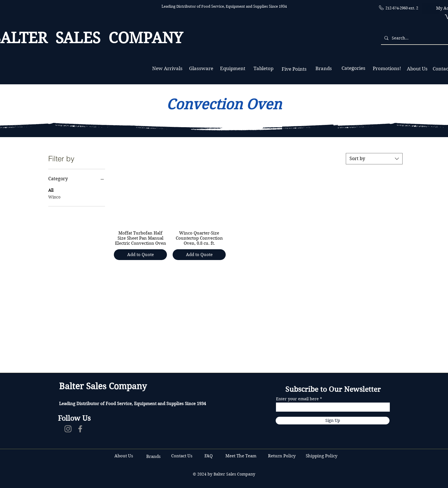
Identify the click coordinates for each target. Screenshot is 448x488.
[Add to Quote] (140, 255)
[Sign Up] (333, 421)
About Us (124, 456)
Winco (54, 197)
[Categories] (353, 68)
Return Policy (282, 456)
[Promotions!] (387, 69)
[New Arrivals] (167, 69)
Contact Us (182, 456)
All (51, 190)
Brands (153, 456)
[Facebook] (80, 429)
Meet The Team (241, 456)
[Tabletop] (263, 69)
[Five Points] (294, 69)
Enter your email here (297, 399)
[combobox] (374, 159)
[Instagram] (68, 429)
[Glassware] (201, 69)
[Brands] (324, 69)
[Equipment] (233, 69)
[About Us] (417, 69)
